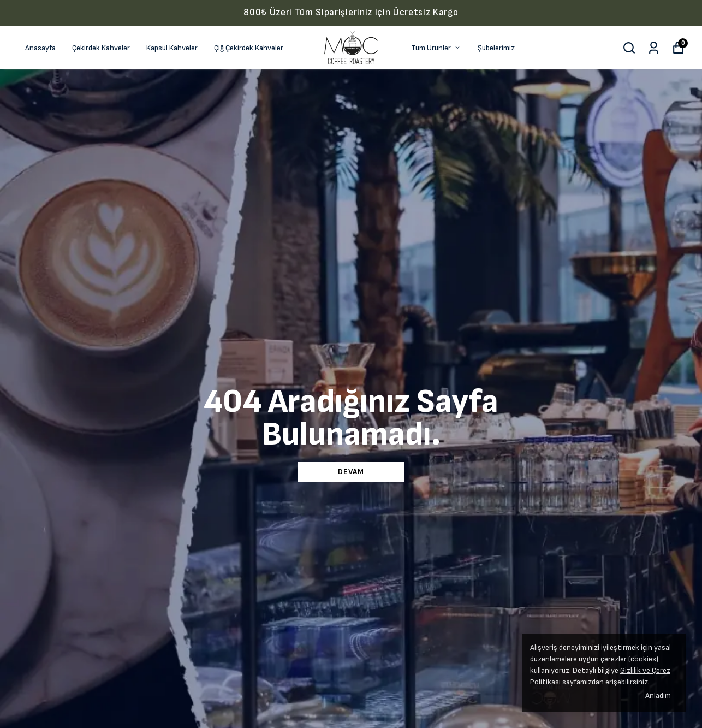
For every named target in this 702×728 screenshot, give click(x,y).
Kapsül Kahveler (172, 48)
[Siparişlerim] (654, 48)
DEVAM (351, 472)
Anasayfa (40, 48)
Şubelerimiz (496, 48)
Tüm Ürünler (436, 48)
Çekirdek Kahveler (101, 48)
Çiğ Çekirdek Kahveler (249, 48)
